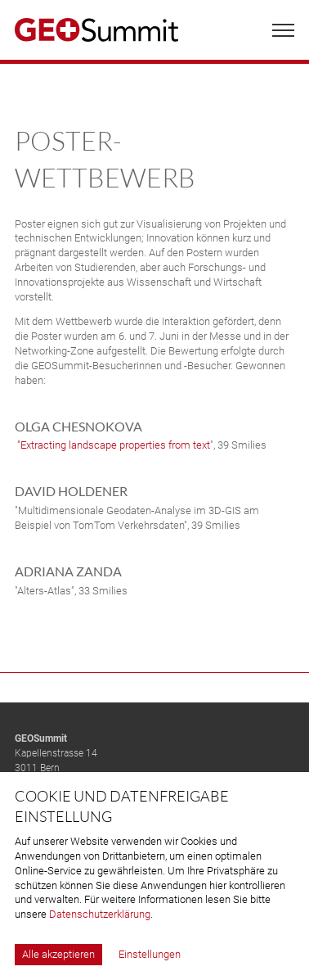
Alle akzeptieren (58, 954)
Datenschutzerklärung (100, 914)
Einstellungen (150, 954)
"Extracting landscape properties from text (112, 445)
